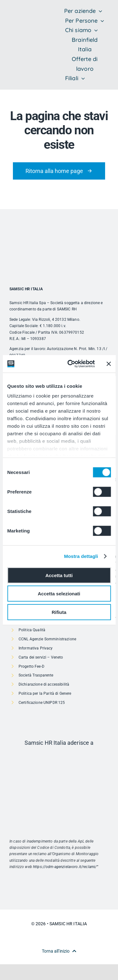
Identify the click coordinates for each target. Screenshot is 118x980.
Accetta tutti (59, 575)
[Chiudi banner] (109, 364)
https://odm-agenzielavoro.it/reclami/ (65, 867)
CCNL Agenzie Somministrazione (47, 639)
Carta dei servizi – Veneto (41, 657)
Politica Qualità (32, 630)
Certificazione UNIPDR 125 (42, 703)
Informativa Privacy (36, 648)
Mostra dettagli (81, 556)
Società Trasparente (36, 675)
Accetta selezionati (59, 594)
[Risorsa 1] (59, 756)
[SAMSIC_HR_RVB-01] (19, 38)
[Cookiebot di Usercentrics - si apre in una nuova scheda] (70, 364)
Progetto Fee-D (31, 666)
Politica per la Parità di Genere (45, 693)
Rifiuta (59, 612)
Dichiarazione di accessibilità (44, 684)
